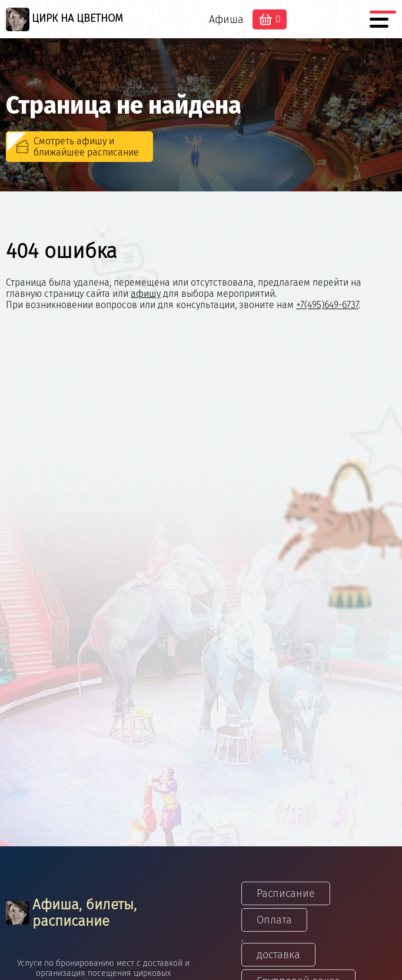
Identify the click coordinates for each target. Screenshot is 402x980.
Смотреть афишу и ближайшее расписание (86, 147)
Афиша (226, 19)
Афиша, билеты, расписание (71, 913)
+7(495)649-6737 (327, 305)
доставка (278, 955)
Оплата (274, 920)
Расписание (286, 893)
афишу (146, 294)
